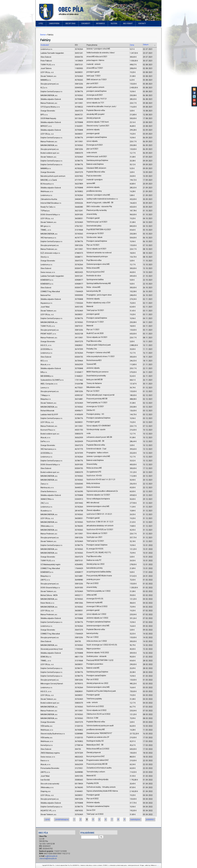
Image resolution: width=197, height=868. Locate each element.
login (158, 865)
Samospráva (54, 24)
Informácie (101, 24)
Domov (43, 35)
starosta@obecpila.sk (48, 858)
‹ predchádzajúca (62, 819)
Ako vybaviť (128, 24)
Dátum (146, 45)
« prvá (47, 819)
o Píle (41, 24)
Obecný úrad (70, 24)
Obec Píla (71, 10)
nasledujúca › (136, 819)
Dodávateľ (45, 45)
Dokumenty (86, 24)
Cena (132, 45)
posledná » (150, 819)
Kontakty (142, 24)
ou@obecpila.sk (51, 856)
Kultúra (114, 24)
